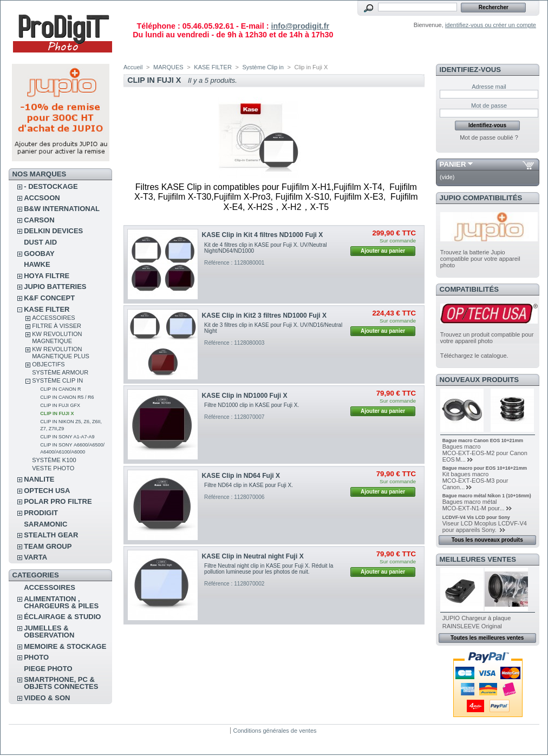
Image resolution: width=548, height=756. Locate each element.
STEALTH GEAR (51, 535)
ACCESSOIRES (50, 587)
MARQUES (168, 67)
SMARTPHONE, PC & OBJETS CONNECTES (61, 683)
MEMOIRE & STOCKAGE (65, 646)
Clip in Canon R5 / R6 (67, 397)
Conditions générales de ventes (275, 731)
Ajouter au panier (383, 251)
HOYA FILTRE (47, 276)
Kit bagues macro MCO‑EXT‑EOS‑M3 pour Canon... (475, 481)
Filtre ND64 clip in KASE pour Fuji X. (249, 485)
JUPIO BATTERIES (55, 287)
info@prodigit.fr (300, 26)
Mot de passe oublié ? (489, 137)
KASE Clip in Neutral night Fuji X (253, 556)
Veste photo (53, 468)
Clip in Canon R (60, 389)
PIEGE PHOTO (48, 669)
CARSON (39, 220)
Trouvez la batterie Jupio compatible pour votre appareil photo (480, 259)
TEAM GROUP (48, 546)
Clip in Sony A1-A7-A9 (67, 437)
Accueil (133, 67)
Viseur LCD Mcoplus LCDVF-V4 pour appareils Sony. (485, 527)
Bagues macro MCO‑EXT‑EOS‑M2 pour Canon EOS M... (485, 453)
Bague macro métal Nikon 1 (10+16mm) (487, 496)
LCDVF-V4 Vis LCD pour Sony (476, 517)
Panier (453, 164)
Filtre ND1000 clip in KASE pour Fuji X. (252, 405)
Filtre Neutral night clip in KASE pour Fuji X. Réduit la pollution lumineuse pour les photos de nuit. (269, 569)
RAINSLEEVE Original (472, 626)
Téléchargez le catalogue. (474, 356)
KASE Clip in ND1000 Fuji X (245, 396)
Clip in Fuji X (57, 413)
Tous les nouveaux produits (487, 540)
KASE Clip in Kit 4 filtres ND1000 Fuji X (263, 235)
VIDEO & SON (47, 698)
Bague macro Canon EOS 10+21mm (483, 441)
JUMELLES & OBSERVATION (49, 632)
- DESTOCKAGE (51, 186)
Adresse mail (489, 87)
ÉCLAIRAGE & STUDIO (62, 617)
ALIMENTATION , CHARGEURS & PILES (61, 602)
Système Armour (60, 372)
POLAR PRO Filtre (58, 501)
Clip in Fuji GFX (60, 405)
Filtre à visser (57, 326)
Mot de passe (489, 106)
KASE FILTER (47, 309)
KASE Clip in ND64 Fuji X (241, 476)
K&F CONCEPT (49, 298)
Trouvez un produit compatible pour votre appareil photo (487, 338)
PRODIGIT (41, 513)
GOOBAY (39, 254)
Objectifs (48, 364)
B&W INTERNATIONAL (62, 209)
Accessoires (53, 318)
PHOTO (36, 657)
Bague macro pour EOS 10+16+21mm (485, 468)
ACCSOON (42, 198)
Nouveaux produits (479, 380)
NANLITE (39, 479)
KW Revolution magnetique (57, 337)
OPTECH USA (47, 491)
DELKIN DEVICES (53, 231)
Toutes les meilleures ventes (487, 638)
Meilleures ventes (478, 559)
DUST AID (40, 242)
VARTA (35, 557)
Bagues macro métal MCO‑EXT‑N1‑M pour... (474, 505)
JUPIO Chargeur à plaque (477, 618)
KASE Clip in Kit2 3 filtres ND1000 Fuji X (265, 315)
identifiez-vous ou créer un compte (491, 25)
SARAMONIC (45, 524)
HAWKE (37, 264)
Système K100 (54, 460)
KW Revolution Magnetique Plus (61, 353)
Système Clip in (57, 380)
